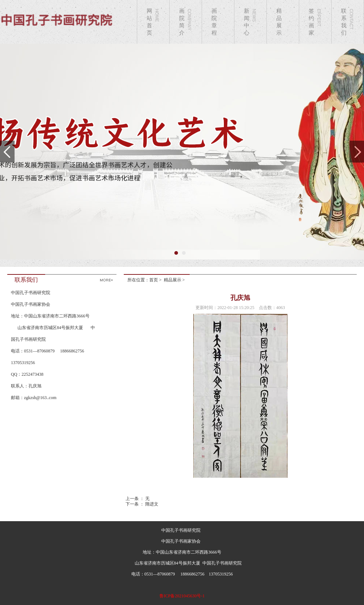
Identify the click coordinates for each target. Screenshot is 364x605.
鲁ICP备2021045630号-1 (182, 596)
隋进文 (152, 504)
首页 (154, 280)
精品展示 (173, 280)
